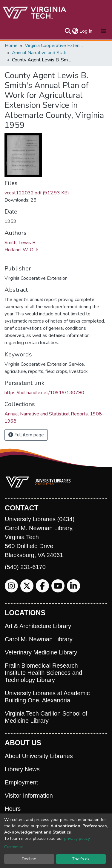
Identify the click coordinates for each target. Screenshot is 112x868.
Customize (14, 847)
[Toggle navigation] (104, 31)
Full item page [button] (26, 435)
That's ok (81, 859)
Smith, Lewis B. (20, 243)
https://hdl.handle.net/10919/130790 (44, 393)
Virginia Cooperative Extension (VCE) (55, 46)
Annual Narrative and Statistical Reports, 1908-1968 (42, 53)
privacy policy (77, 838)
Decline (29, 859)
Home (11, 46)
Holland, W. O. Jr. (22, 250)
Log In (86, 31)
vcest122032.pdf (37, 193)
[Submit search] (68, 31)
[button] (75, 31)
